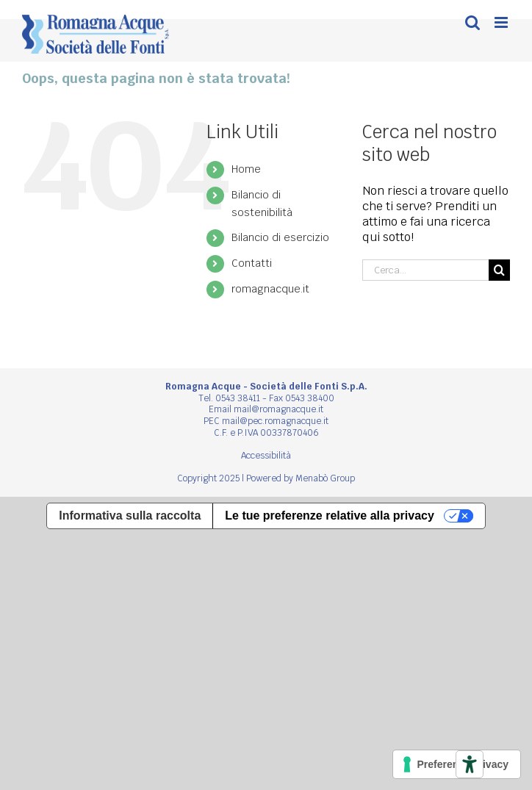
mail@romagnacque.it (278, 409)
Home (246, 169)
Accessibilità (266, 456)
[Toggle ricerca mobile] (472, 22)
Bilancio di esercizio (280, 237)
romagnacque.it (270, 289)
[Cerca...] (425, 270)
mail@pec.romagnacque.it (275, 421)
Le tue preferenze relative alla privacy (330, 516)
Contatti (252, 263)
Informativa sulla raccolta (130, 516)
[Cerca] (499, 270)
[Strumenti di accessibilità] (470, 764)
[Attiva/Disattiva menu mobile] (502, 22)
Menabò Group (325, 478)
